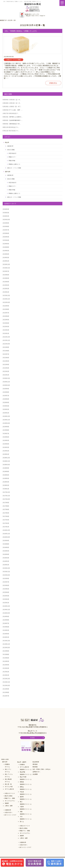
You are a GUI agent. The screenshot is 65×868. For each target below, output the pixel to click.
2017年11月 (6, 496)
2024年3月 (6, 257)
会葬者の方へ (36, 772)
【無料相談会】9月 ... (12, 124)
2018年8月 (6, 471)
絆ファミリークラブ (10, 815)
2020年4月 (6, 402)
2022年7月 (6, 313)
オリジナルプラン (10, 801)
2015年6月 (6, 585)
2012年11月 (6, 682)
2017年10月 (6, 499)
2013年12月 (6, 641)
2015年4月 (6, 592)
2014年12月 (6, 606)
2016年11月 (6, 534)
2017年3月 (6, 520)
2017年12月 (6, 492)
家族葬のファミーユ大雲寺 (26, 805)
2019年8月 (6, 430)
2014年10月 (6, 613)
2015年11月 (6, 572)
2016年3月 (6, 558)
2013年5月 (6, 661)
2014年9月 (6, 616)
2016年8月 (6, 544)
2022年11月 (6, 299)
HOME (32, 738)
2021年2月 (6, 371)
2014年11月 (6, 609)
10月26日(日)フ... (11, 113)
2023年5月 (6, 278)
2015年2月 (6, 599)
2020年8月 (6, 392)
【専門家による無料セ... (12, 117)
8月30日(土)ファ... (11, 127)
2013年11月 (6, 644)
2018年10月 (6, 465)
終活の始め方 (13, 153)
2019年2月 (6, 451)
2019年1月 (6, 454)
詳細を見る (53, 83)
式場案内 (7, 764)
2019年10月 (6, 423)
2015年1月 (6, 603)
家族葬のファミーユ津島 (26, 810)
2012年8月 (6, 692)
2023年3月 (6, 285)
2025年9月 (6, 223)
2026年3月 (6, 213)
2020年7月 (6, 396)
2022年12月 (6, 295)
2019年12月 (6, 416)
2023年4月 (6, 282)
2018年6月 (6, 475)
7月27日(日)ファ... (11, 131)
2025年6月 (6, 233)
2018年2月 (6, 485)
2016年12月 (6, 530)
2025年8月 (6, 226)
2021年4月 (6, 364)
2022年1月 (6, 333)
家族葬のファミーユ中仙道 (26, 790)
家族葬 (7, 803)
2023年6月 (6, 275)
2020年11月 (6, 382)
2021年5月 (6, 361)
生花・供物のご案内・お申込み (42, 769)
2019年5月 (6, 440)
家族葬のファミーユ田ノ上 (26, 820)
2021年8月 (6, 351)
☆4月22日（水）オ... (12, 103)
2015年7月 (6, 582)
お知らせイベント (10, 793)
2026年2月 (6, 216)
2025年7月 (6, 230)
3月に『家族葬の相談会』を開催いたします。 (21, 31)
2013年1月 (6, 675)
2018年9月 (6, 468)
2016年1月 (6, 565)
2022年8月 (6, 309)
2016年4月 (6, 554)
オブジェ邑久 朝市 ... (12, 110)
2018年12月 (6, 458)
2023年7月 (6, 271)
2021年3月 (6, 368)
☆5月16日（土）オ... (12, 100)
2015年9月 (6, 578)
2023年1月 (6, 292)
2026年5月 (6, 209)
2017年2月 (6, 523)
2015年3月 (6, 596)
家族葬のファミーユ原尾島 (26, 781)
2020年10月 (6, 385)
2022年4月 (6, 323)
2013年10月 (6, 647)
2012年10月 (6, 685)
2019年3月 (6, 447)
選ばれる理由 (8, 796)
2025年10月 (6, 219)
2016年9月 (6, 540)
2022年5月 (6, 320)
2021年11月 (6, 340)
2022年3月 (6, 326)
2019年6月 (6, 437)
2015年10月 (6, 575)
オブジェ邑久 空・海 (8, 783)
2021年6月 (6, 358)
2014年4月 (6, 634)
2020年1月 (6, 413)
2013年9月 (6, 651)
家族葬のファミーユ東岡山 (26, 786)
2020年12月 (6, 378)
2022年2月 (6, 330)
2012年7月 (6, 696)
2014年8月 (6, 620)
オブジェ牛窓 (9, 787)
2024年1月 (6, 261)
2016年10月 (6, 537)
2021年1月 (6, 375)
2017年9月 (6, 502)
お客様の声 (10, 146)
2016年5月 (6, 551)
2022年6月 (6, 316)
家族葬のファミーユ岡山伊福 (26, 771)
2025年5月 (6, 237)
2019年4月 (6, 444)
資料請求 (35, 764)
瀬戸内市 (5, 762)
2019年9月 (6, 427)
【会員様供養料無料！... (12, 120)
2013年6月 (6, 658)
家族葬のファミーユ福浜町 (26, 795)
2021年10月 (6, 344)
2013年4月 (6, 665)
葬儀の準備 (12, 161)
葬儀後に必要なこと (14, 164)
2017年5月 (6, 513)
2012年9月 (6, 689)
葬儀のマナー (13, 157)
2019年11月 (6, 420)
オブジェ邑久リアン (8, 768)
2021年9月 (6, 347)
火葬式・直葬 (9, 806)
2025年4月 (6, 240)
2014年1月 (6, 637)
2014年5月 (6, 630)
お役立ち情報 (11, 150)
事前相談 (35, 767)
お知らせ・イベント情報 (14, 168)
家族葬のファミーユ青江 (26, 800)
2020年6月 (6, 399)
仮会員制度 (36, 762)
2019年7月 (6, 433)
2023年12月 (6, 264)
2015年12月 (6, 568)
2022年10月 (6, 302)
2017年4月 (6, 516)
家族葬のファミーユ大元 (26, 815)
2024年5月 (6, 251)
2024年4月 (6, 254)
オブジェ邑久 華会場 (8, 778)
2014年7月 (6, 623)
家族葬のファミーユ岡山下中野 (26, 776)
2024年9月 (6, 244)
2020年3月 (6, 406)
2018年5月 (6, 478)
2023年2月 (6, 289)
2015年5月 (6, 589)
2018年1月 (6, 489)
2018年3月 (6, 482)
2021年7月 (6, 354)
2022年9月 (6, 306)
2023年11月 (6, 268)
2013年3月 (6, 668)
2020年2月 (6, 409)
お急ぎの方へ (8, 812)
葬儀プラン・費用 (10, 798)
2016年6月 (6, 547)
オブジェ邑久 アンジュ (9, 773)
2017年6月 (6, 509)
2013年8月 (6, 654)
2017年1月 (6, 527)
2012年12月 (6, 679)
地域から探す (5, 759)
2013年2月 (6, 672)
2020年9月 (6, 389)
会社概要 (35, 774)
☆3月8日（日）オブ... (12, 106)
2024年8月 (6, 247)
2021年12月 (6, 337)
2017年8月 (6, 506)
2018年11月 (6, 461)
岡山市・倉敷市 (22, 762)
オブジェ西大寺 (9, 789)
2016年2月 (6, 561)
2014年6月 (6, 627)
